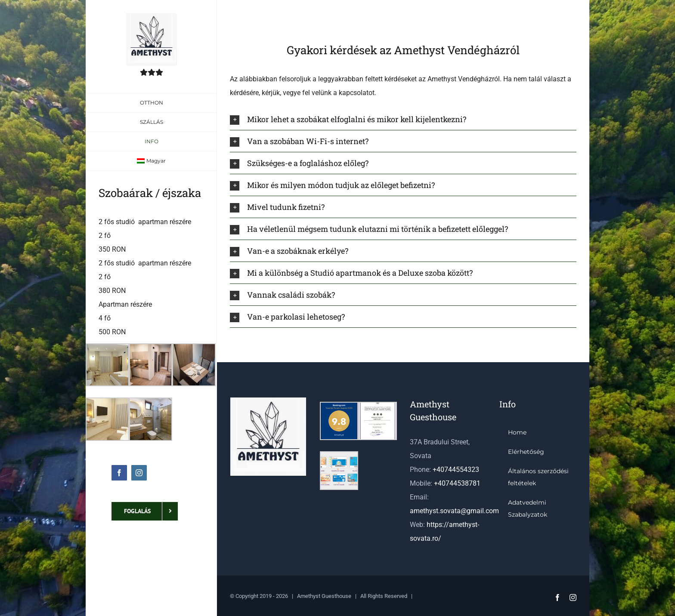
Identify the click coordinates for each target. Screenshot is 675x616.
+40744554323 (456, 470)
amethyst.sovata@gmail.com (454, 511)
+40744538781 (457, 483)
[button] (403, 119)
